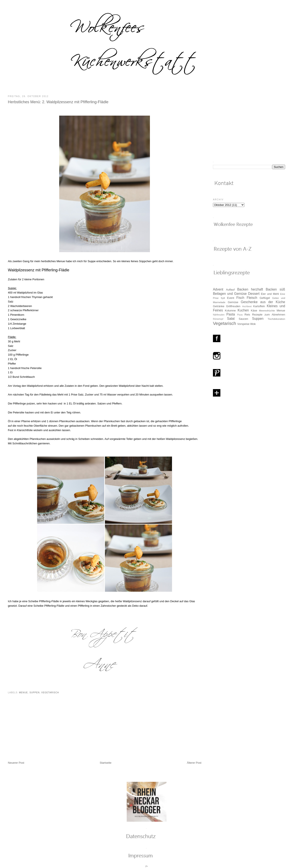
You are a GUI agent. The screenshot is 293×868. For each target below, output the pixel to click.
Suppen (34, 693)
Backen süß (275, 289)
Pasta (231, 314)
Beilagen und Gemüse (230, 294)
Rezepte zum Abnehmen (269, 315)
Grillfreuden (233, 306)
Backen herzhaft (250, 289)
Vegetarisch (50, 693)
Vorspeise (243, 324)
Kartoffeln (259, 306)
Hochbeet (247, 306)
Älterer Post (194, 763)
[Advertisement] (40, 731)
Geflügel (265, 298)
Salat (231, 319)
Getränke (219, 306)
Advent (218, 289)
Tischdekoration (276, 319)
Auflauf (230, 290)
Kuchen (243, 310)
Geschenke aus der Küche (263, 302)
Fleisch (252, 298)
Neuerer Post (16, 763)
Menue (23, 693)
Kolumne (230, 310)
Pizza (240, 315)
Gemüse (233, 302)
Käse (254, 310)
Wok (253, 324)
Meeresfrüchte (267, 310)
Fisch (240, 298)
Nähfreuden (219, 315)
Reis (247, 315)
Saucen (243, 319)
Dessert (254, 294)
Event (231, 298)
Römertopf (218, 319)
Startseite (106, 763)
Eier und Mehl (270, 294)
